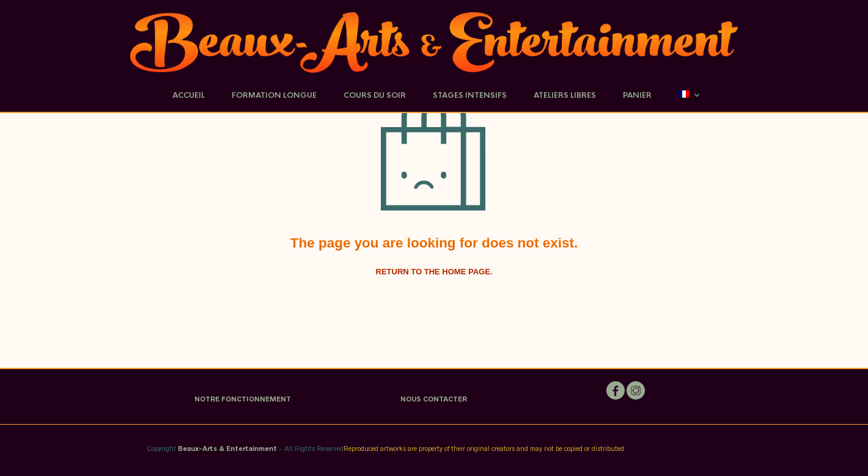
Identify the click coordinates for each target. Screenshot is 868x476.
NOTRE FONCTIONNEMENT (243, 399)
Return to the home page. (434, 272)
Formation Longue (274, 95)
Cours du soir (375, 95)
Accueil (189, 95)
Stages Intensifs (470, 95)
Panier (637, 95)
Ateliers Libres (565, 95)
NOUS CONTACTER (434, 399)
